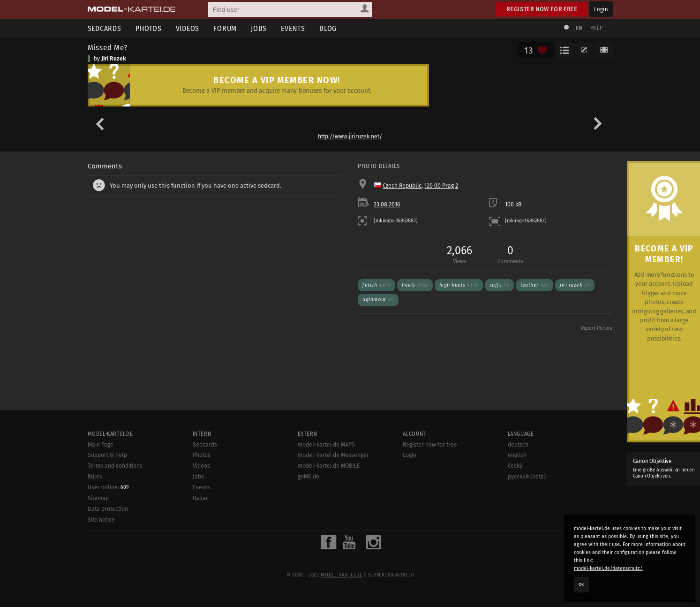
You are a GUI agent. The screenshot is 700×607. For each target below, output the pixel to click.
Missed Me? (108, 47)
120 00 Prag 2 (441, 186)
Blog (328, 28)
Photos (149, 28)
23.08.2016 (387, 205)
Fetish (376, 285)
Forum (225, 28)
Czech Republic (402, 186)
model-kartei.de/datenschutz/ (608, 568)
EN (579, 28)
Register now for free (542, 9)
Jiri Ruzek (114, 59)
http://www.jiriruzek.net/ (350, 137)
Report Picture (597, 328)
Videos (188, 28)
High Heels (459, 285)
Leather (534, 285)
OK (581, 584)
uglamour (378, 300)
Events (293, 28)
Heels (415, 285)
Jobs (259, 28)
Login (601, 9)
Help (597, 28)
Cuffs (499, 285)
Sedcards (105, 28)
